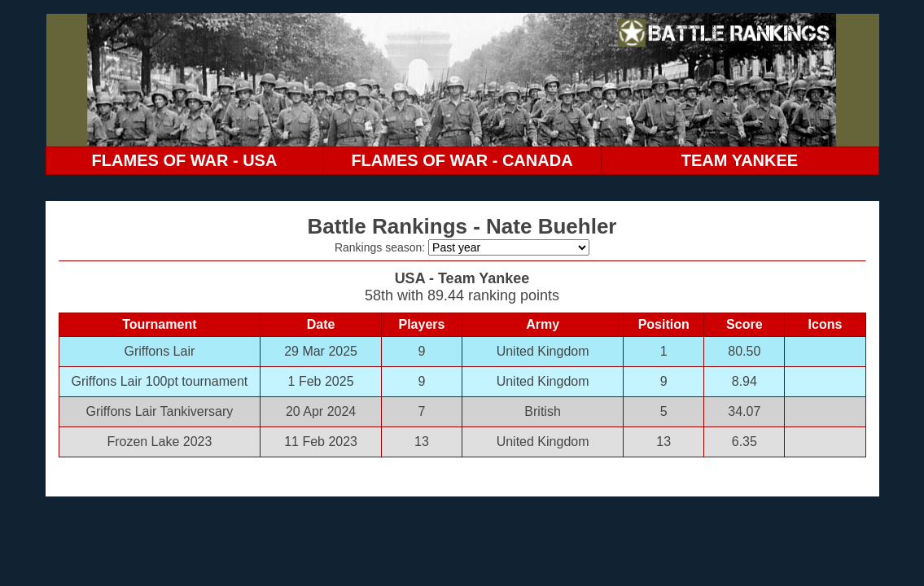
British (542, 411)
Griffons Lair (159, 351)
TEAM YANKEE (740, 160)
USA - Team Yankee (462, 278)
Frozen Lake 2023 (159, 442)
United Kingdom (543, 351)
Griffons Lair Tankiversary (159, 411)
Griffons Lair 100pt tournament (160, 381)
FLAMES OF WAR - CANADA (462, 160)
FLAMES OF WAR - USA (185, 160)
